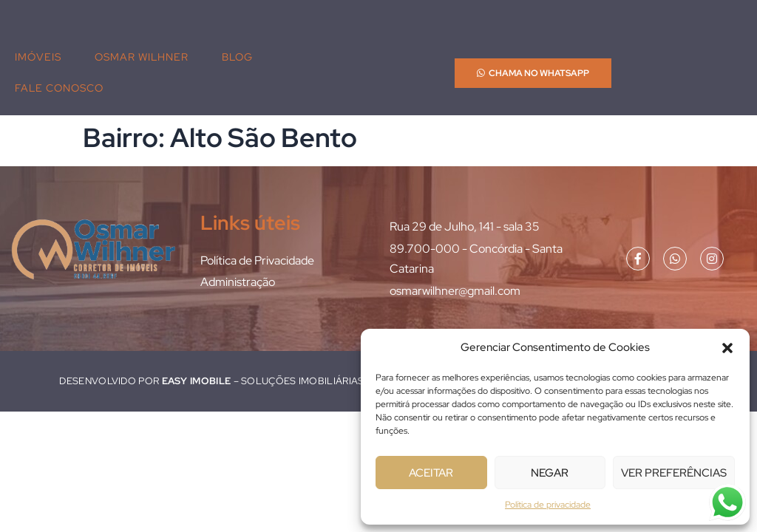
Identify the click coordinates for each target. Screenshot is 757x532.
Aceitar (431, 473)
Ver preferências (674, 473)
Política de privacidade (548, 505)
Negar (550, 473)
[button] (727, 348)
